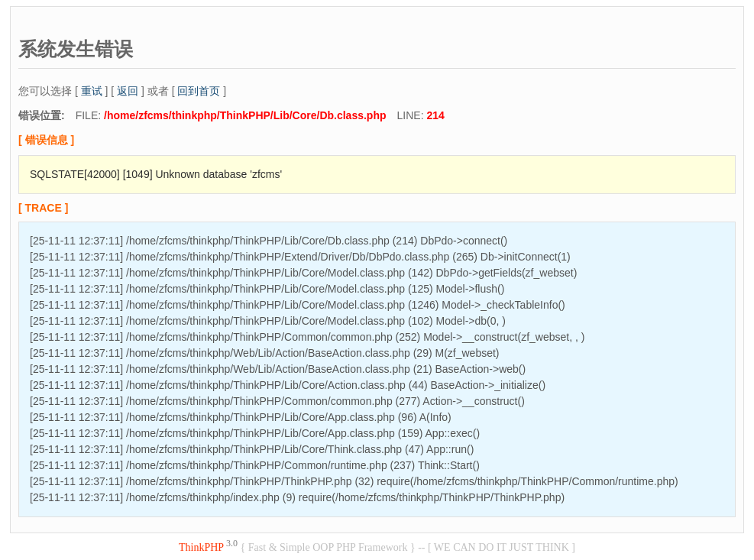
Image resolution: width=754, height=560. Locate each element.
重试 (92, 91)
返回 (128, 91)
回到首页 (199, 91)
